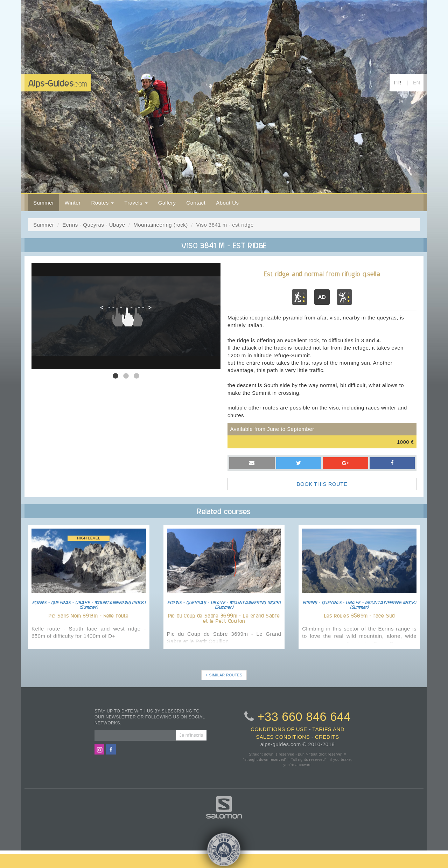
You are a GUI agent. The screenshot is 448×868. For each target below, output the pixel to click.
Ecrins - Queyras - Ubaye (94, 225)
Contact (196, 203)
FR (398, 82)
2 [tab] (126, 376)
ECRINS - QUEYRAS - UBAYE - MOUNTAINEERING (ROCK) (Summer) (89, 605)
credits (327, 737)
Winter (72, 203)
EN (416, 82)
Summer (44, 203)
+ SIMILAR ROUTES (224, 675)
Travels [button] (136, 203)
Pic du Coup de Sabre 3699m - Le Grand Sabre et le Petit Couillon (224, 618)
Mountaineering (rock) (160, 225)
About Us (227, 203)
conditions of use (279, 729)
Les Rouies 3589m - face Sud (359, 615)
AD (322, 297)
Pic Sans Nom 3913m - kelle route (89, 615)
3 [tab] (136, 376)
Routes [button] (102, 203)
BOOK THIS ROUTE (322, 484)
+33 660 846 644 (304, 717)
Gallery (167, 203)
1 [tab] (115, 376)
